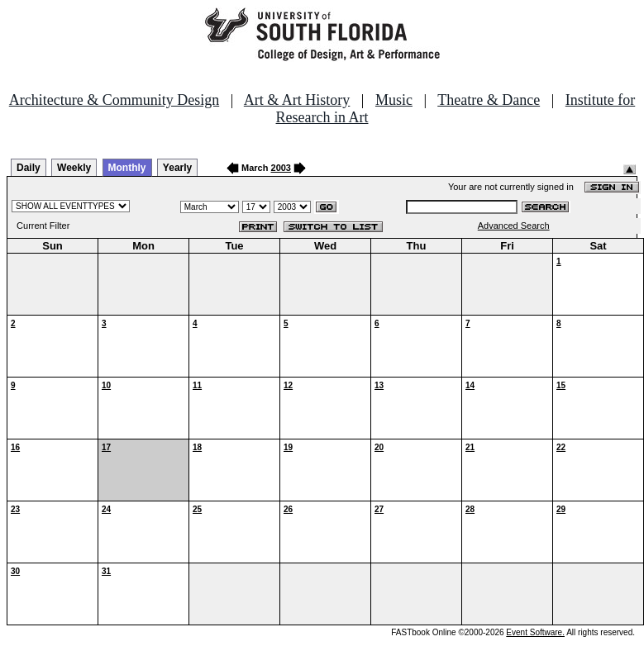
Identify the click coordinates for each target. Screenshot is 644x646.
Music (394, 100)
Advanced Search (514, 226)
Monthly (127, 168)
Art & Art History (297, 100)
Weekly (74, 168)
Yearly (177, 168)
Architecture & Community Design (114, 100)
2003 (281, 168)
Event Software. (535, 632)
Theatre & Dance (489, 100)
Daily (29, 168)
